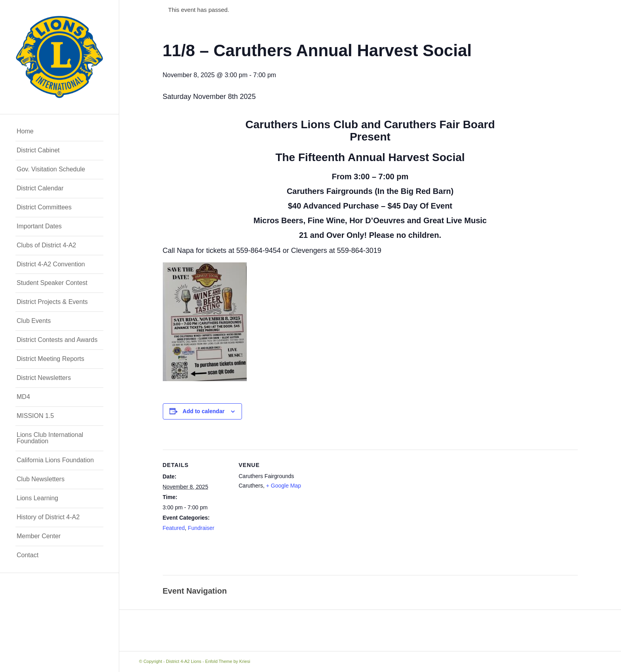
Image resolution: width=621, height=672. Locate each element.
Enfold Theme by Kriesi (228, 661)
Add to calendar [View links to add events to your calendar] (204, 411)
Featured (174, 528)
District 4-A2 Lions (184, 661)
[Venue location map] (357, 517)
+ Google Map (284, 486)
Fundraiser (201, 528)
